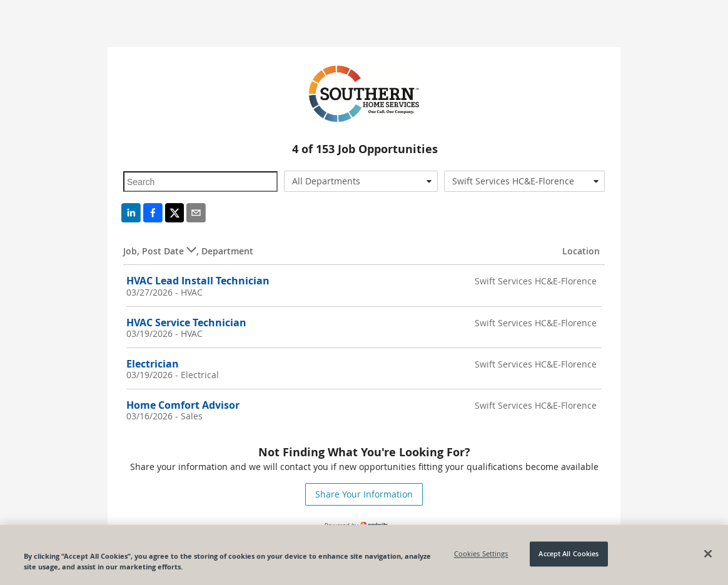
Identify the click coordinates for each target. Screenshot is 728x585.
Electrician (153, 364)
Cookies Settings (481, 554)
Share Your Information (364, 494)
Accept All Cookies (569, 554)
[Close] (708, 554)
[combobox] (361, 181)
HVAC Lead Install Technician (198, 281)
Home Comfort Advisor (183, 405)
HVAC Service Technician (186, 322)
